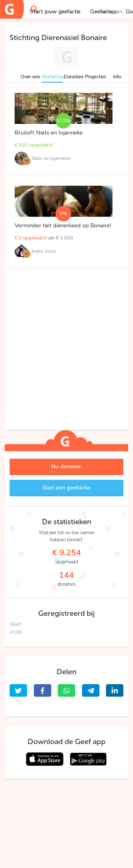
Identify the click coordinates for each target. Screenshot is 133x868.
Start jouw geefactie (55, 11)
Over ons (30, 77)
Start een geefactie (66, 488)
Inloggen (112, 11)
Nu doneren (67, 466)
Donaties (74, 77)
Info (117, 77)
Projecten (95, 77)
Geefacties (53, 77)
